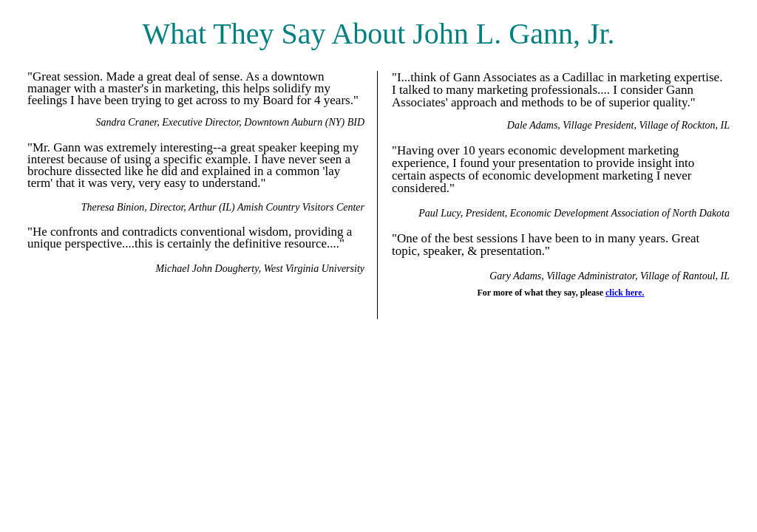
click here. (625, 293)
